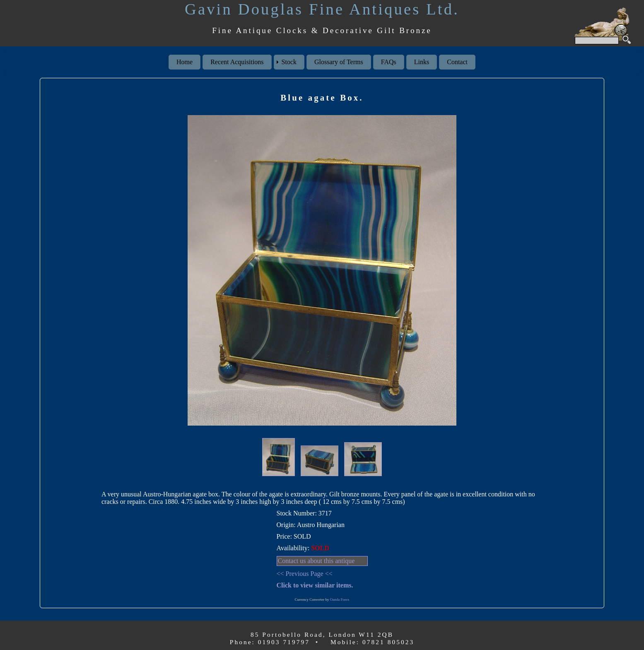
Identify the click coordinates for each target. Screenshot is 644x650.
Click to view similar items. (315, 585)
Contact (457, 62)
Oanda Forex (340, 599)
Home (185, 62)
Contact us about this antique (316, 561)
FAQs (389, 62)
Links (422, 62)
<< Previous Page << (305, 574)
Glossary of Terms (339, 62)
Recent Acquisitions (237, 62)
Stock (289, 62)
